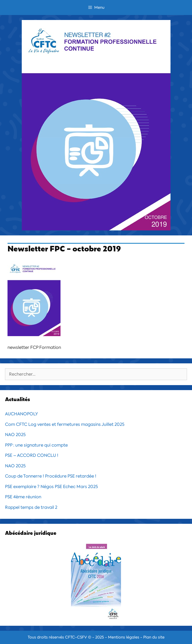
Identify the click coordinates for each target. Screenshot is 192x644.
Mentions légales (124, 637)
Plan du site (154, 637)
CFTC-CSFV (76, 637)
